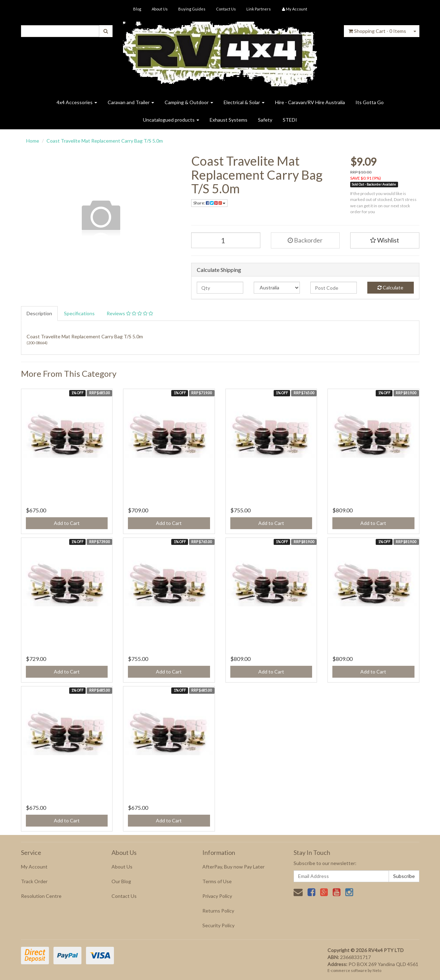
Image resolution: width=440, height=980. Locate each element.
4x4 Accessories (77, 102)
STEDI (290, 120)
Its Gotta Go (370, 102)
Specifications (79, 313)
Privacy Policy (217, 896)
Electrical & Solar (244, 102)
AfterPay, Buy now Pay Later (233, 867)
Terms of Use (217, 881)
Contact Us (226, 9)
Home (33, 141)
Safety (265, 120)
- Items (377, 31)
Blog (137, 9)
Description (39, 313)
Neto (377, 970)
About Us (160, 9)
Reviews (130, 313)
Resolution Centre (41, 896)
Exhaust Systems (229, 120)
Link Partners (259, 9)
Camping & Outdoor (189, 102)
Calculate (390, 287)
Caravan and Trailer (131, 102)
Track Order (34, 881)
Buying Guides (192, 9)
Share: (209, 203)
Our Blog (121, 881)
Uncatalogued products (171, 120)
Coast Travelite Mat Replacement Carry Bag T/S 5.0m (105, 141)
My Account (34, 867)
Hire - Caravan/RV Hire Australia (310, 102)
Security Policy (218, 925)
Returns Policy (218, 911)
